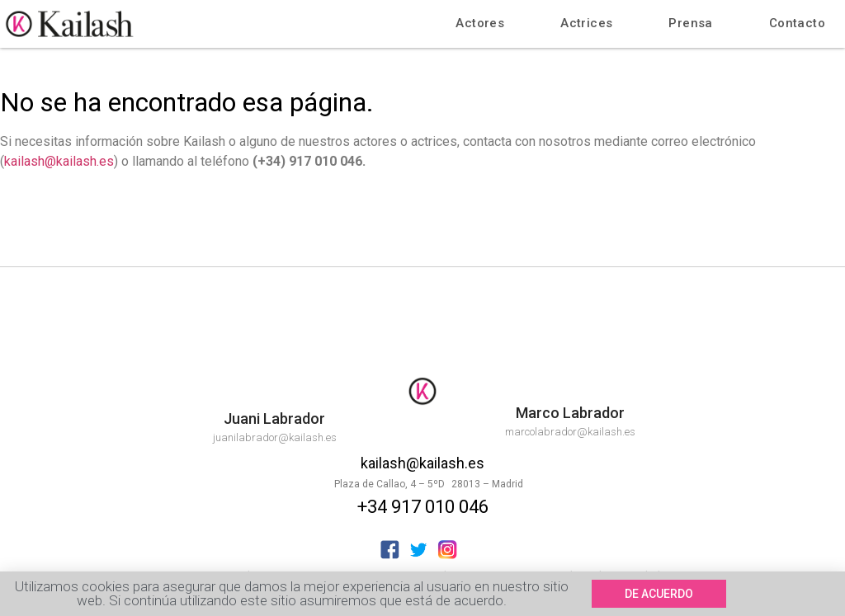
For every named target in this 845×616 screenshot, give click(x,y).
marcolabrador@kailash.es (570, 432)
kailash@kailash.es (59, 161)
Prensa (690, 23)
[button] (659, 595)
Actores (480, 23)
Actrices (586, 23)
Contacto (797, 23)
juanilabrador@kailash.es (275, 437)
